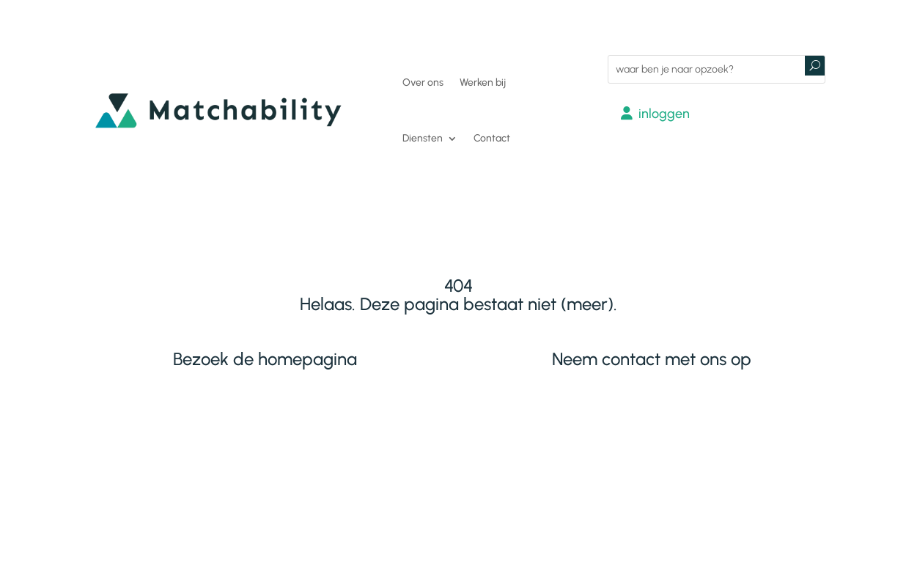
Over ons (423, 82)
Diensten (423, 138)
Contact (492, 138)
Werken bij (483, 82)
